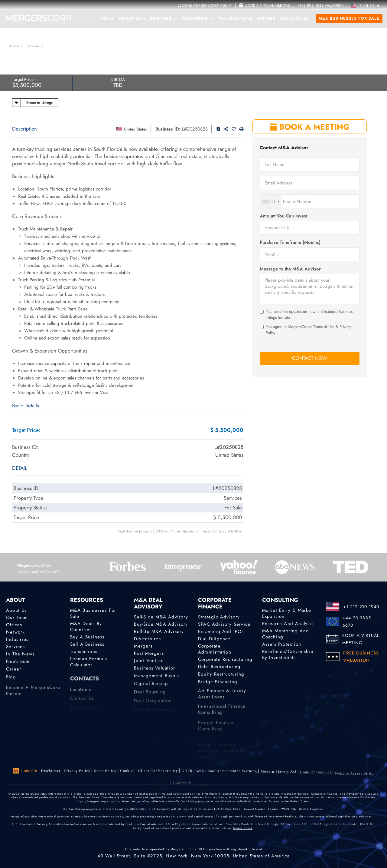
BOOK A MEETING (310, 127)
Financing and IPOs (221, 631)
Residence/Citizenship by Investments (288, 655)
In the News (20, 656)
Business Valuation (155, 671)
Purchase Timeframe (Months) (290, 242)
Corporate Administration (215, 650)
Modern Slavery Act (279, 777)
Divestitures (147, 639)
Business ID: (168, 129)
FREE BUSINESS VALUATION (320, 5)
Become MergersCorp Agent (205, 5)
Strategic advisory (219, 617)
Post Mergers (149, 654)
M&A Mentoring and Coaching (286, 634)
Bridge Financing (218, 687)
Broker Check (243, 828)
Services (164, 19)
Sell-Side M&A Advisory (161, 617)
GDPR (187, 773)
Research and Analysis (288, 624)
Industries (198, 19)
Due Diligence (214, 639)
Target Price (23, 79)
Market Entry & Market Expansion (288, 613)
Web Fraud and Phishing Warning (227, 775)
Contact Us (294, 19)
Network (15, 632)
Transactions (235, 19)
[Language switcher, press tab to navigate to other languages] (367, 6)
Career (14, 674)
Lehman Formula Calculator (89, 664)
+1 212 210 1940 (361, 607)
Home (107, 19)
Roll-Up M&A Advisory (159, 631)
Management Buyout (157, 681)
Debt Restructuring (220, 669)
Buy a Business (87, 637)
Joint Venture (149, 663)
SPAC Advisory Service (224, 624)
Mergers (143, 646)
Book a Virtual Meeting (265, 5)
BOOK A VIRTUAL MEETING (361, 639)
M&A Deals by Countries (86, 627)
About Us (132, 19)
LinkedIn (25, 771)
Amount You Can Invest (283, 216)
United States (135, 129)
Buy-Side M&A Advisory (161, 624)
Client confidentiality (158, 772)
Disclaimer (51, 771)
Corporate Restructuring (225, 661)
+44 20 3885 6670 (357, 621)
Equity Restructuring (221, 678)
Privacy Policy (77, 771)
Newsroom (18, 665)
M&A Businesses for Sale (349, 18)
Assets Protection (282, 644)
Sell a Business (87, 644)
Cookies (127, 771)
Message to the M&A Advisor (290, 269)
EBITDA (118, 79)
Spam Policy (105, 771)
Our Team (17, 618)
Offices (266, 19)
